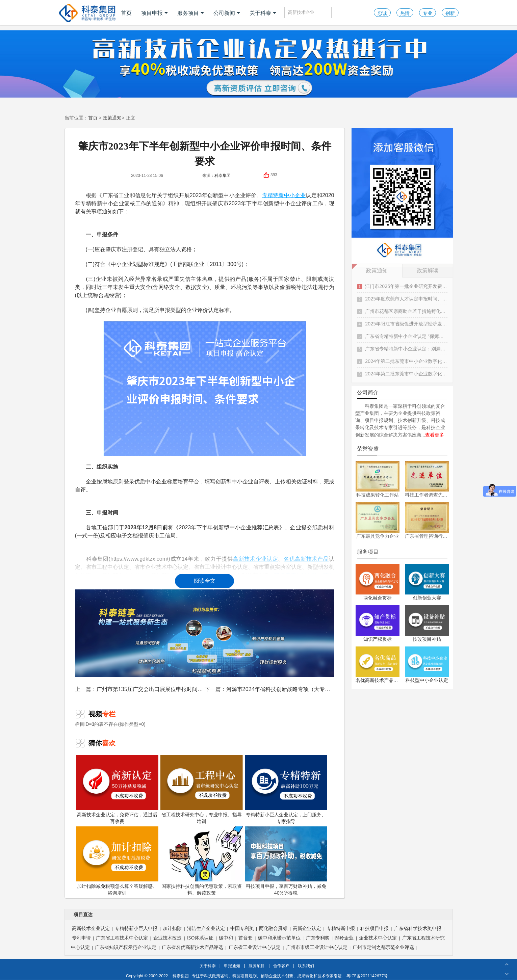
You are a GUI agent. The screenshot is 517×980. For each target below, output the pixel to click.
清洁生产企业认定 (206, 928)
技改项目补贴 (427, 639)
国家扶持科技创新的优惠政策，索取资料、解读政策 (202, 861)
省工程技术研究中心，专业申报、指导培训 (202, 790)
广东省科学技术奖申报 (418, 928)
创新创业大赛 (427, 598)
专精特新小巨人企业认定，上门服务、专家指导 (286, 790)
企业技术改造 (167, 938)
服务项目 (191, 13)
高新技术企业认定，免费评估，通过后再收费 (117, 790)
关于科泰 (263, 13)
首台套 (245, 938)
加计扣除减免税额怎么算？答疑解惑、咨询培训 (117, 861)
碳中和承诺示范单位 (279, 938)
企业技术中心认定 (378, 938)
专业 (428, 13)
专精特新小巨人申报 (136, 928)
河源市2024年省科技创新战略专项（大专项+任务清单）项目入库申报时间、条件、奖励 (331, 689)
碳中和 (226, 938)
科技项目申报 (374, 928)
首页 (126, 13)
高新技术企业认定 (91, 928)
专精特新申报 (341, 928)
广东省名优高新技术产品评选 (192, 947)
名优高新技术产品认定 (379, 680)
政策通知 (112, 118)
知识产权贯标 (378, 639)
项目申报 (154, 13)
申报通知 (232, 966)
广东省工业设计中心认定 (255, 947)
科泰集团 (223, 175)
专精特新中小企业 (284, 195)
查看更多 (435, 435)
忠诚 (382, 13)
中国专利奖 (242, 928)
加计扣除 (172, 928)
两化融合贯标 (378, 598)
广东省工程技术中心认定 (122, 938)
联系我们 (306, 966)
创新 (450, 13)
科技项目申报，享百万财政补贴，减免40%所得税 (286, 861)
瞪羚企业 (344, 938)
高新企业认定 (307, 928)
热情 (405, 13)
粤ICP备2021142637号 (367, 976)
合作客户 (281, 966)
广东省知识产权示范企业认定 (126, 947)
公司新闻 (227, 13)
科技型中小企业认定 (427, 680)
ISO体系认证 (200, 938)
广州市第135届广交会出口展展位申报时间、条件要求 (161, 689)
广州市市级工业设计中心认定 (317, 947)
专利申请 (81, 938)
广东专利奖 (318, 938)
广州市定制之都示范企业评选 (383, 947)
